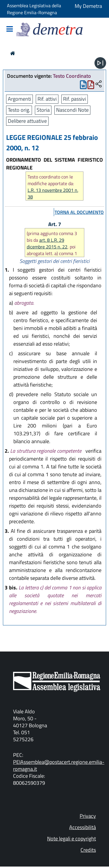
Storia (43, 110)
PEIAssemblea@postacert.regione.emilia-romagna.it (59, 765)
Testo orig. (19, 110)
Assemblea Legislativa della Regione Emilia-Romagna (34, 9)
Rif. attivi (47, 99)
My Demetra (88, 6)
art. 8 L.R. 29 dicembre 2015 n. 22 (47, 243)
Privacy (88, 816)
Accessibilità (83, 827)
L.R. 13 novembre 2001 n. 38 (53, 194)
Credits (88, 850)
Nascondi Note (72, 110)
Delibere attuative (27, 121)
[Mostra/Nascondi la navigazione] (10, 29)
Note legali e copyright (72, 839)
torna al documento (79, 212)
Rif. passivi (75, 99)
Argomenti (19, 99)
